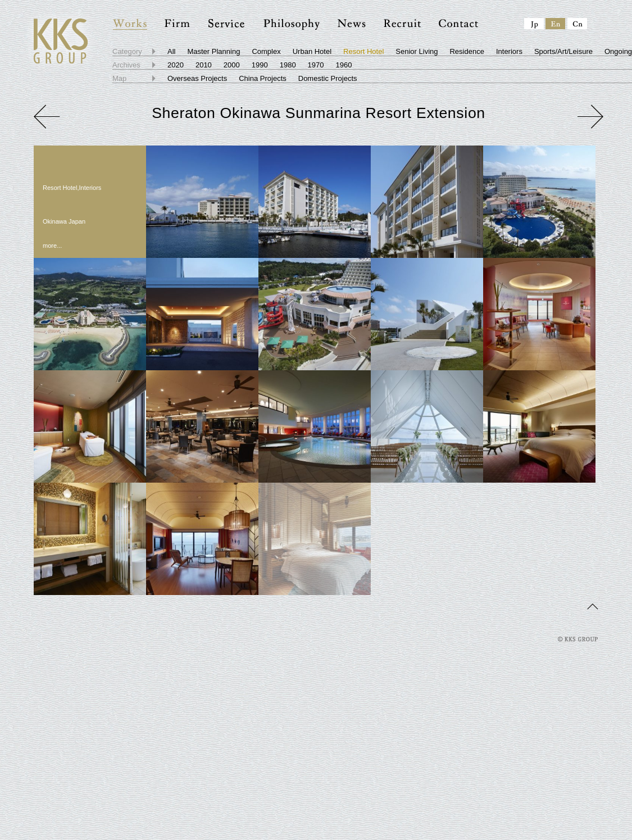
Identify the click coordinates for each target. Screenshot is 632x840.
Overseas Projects (197, 78)
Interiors (509, 51)
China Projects (263, 78)
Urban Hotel (312, 51)
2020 (176, 65)
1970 (316, 65)
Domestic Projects (328, 78)
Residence (467, 51)
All (171, 51)
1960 (344, 65)
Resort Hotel (363, 51)
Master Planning (213, 51)
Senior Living (417, 51)
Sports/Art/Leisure (563, 51)
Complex (266, 51)
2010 (204, 65)
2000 (232, 65)
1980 (288, 65)
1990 (260, 65)
